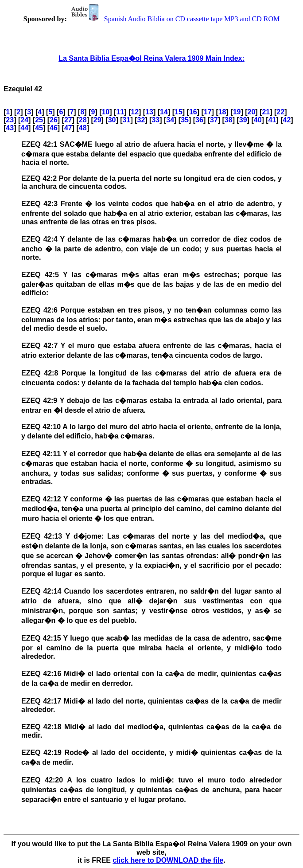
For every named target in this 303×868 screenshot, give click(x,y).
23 (10, 120)
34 (170, 120)
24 (24, 120)
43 (10, 128)
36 (199, 120)
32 (141, 120)
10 (105, 112)
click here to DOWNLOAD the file (168, 860)
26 (54, 120)
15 (179, 112)
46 (54, 128)
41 (272, 120)
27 (68, 120)
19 (237, 112)
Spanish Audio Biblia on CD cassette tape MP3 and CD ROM (174, 19)
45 (39, 128)
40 (258, 120)
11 (120, 112)
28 (83, 120)
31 (127, 120)
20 (252, 112)
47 (68, 128)
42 (287, 120)
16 (193, 112)
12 (135, 112)
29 (97, 120)
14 (164, 112)
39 (243, 120)
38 (229, 120)
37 (214, 120)
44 (24, 128)
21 (266, 112)
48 (83, 128)
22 (280, 112)
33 (155, 120)
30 (112, 120)
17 (208, 112)
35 (185, 120)
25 (39, 120)
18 (222, 112)
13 (149, 112)
